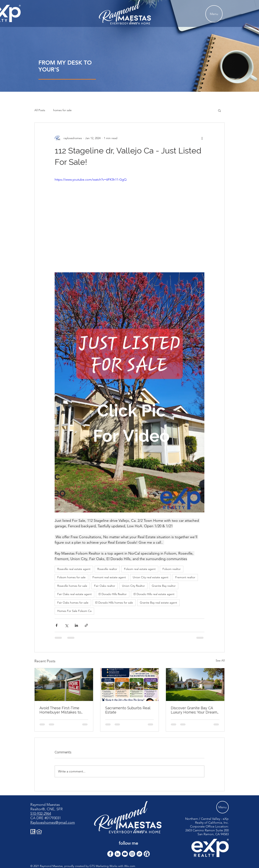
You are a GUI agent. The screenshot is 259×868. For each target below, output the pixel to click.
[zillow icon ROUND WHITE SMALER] (139, 854)
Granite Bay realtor (164, 586)
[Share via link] (86, 625)
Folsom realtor (172, 569)
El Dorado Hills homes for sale (114, 603)
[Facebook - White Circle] (110, 854)
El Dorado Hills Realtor (113, 594)
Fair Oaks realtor (105, 586)
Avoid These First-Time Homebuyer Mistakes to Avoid (60, 710)
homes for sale (62, 110)
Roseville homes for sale (72, 586)
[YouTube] (125, 854)
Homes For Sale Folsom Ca (74, 611)
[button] (219, 110)
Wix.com (130, 866)
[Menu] (214, 14)
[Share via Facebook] (57, 625)
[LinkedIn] (118, 854)
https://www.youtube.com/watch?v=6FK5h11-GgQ (91, 179)
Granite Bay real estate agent (158, 603)
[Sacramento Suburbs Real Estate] (130, 685)
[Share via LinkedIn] (76, 625)
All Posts (40, 110)
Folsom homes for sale (71, 577)
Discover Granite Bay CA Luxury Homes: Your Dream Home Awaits (194, 710)
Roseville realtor (107, 569)
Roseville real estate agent (74, 569)
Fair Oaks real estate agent (74, 594)
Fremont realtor (185, 577)
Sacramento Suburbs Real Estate (128, 710)
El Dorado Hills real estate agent (154, 594)
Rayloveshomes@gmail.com (53, 822)
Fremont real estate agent (109, 577)
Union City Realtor (133, 586)
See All (220, 660)
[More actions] (202, 138)
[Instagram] (132, 854)
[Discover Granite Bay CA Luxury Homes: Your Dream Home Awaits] (195, 685)
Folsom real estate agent (140, 569)
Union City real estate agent (151, 577)
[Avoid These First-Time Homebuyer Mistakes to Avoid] (64, 685)
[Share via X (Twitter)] (66, 625)
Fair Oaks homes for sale (73, 603)
